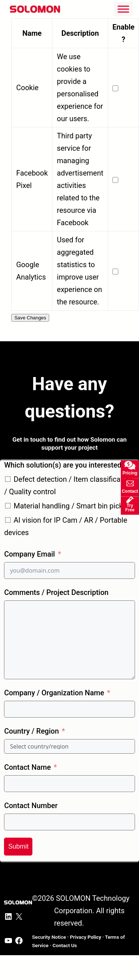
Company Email (29, 554)
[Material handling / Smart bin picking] (8, 506)
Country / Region (31, 731)
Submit (18, 846)
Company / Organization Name (54, 693)
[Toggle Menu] (123, 9)
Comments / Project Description (56, 592)
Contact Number (31, 806)
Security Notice (49, 937)
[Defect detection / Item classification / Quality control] (8, 479)
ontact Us (65, 945)
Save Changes (30, 318)
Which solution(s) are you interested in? (68, 465)
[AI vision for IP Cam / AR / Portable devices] (8, 520)
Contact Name (27, 767)
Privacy (86, 937)
